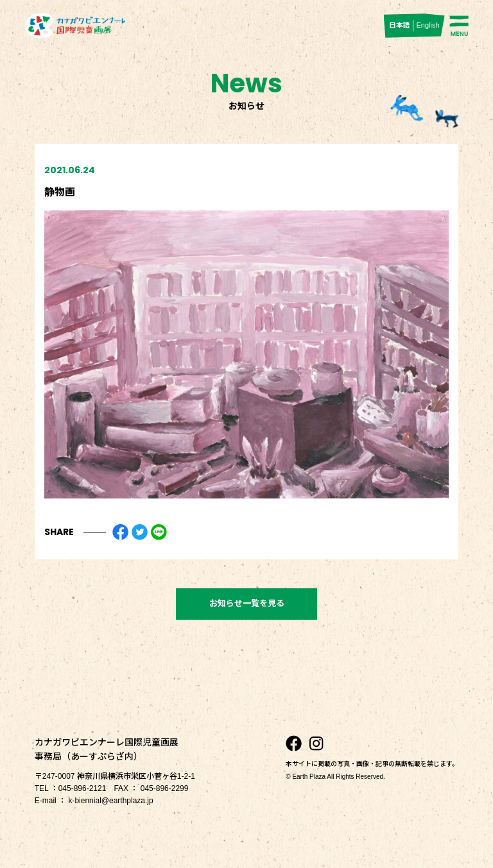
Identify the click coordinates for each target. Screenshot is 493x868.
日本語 (400, 25)
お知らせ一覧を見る (247, 603)
